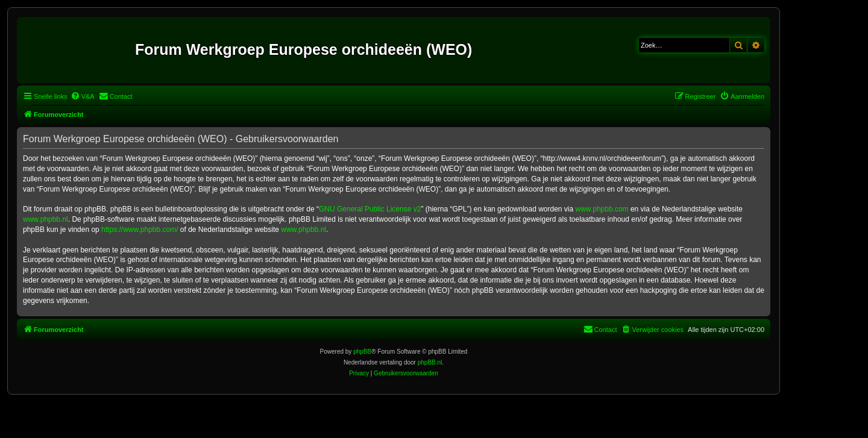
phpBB (362, 352)
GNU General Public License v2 (370, 209)
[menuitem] (83, 96)
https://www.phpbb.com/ (140, 230)
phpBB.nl (430, 362)
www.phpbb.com (602, 209)
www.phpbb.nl (46, 219)
